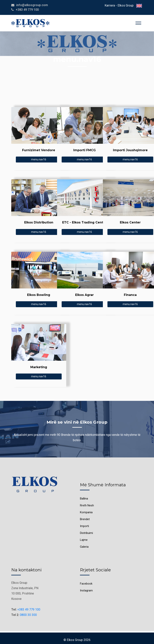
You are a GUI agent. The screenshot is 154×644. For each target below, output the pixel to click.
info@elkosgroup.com (32, 5)
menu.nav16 (39, 159)
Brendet (85, 519)
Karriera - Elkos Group (119, 5)
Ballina (84, 499)
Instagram (86, 590)
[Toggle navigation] (138, 23)
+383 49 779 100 (29, 609)
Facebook (86, 584)
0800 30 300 (28, 615)
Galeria (84, 547)
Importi (84, 526)
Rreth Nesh (87, 505)
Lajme (84, 540)
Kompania (86, 512)
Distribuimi (86, 533)
